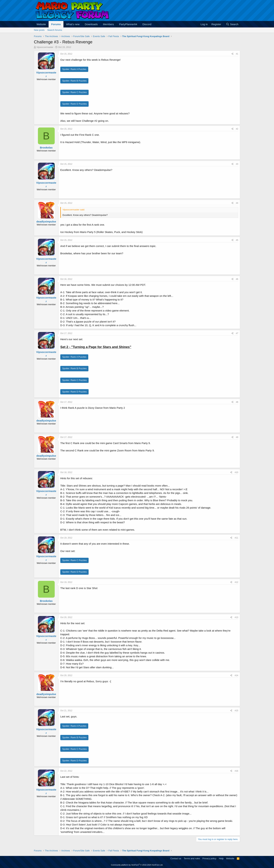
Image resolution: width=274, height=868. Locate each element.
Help (221, 858)
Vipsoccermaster (45, 47)
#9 (237, 437)
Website (41, 24)
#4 (237, 203)
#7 (237, 333)
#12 (236, 582)
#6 (237, 279)
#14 (236, 675)
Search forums (55, 30)
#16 (236, 771)
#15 (236, 711)
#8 (237, 402)
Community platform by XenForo (137, 865)
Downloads (91, 24)
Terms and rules (192, 858)
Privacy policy (209, 858)
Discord (147, 24)
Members (108, 24)
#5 (237, 240)
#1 (237, 54)
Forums (56, 24)
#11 (236, 538)
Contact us (176, 858)
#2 (237, 129)
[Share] (232, 54)
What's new (73, 24)
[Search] (232, 24)
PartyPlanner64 (128, 24)
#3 (237, 164)
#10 (236, 472)
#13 (236, 617)
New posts (39, 30)
